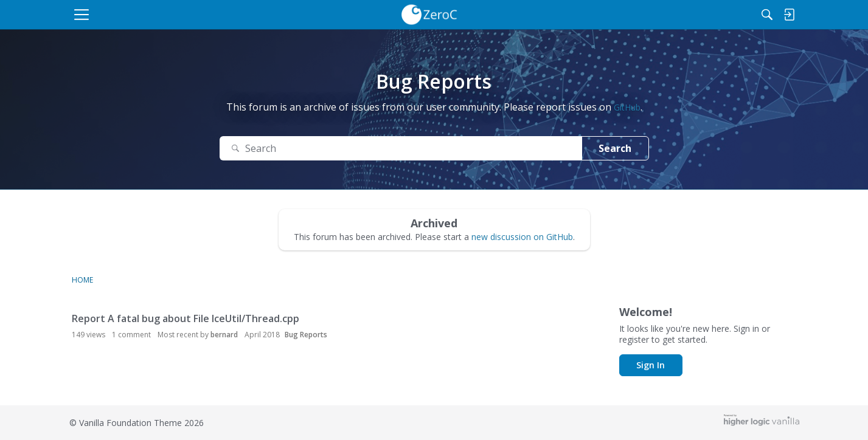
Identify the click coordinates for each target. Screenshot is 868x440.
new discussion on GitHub (522, 237)
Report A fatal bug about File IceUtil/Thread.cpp (186, 318)
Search (615, 148)
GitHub (627, 107)
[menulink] (175, 15)
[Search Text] (401, 149)
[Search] (730, 15)
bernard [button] (224, 335)
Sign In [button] (651, 365)
